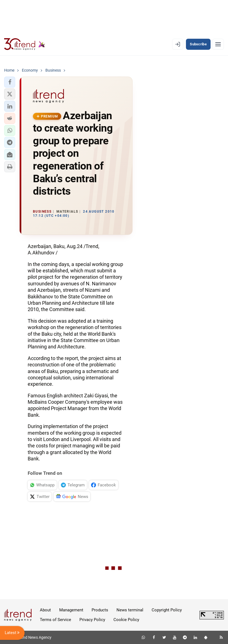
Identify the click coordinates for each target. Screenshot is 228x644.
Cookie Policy (126, 620)
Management (71, 610)
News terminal (130, 610)
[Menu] (218, 44)
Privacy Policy (92, 620)
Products (100, 610)
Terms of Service (55, 620)
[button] (10, 82)
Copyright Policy (167, 610)
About (45, 610)
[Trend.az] (25, 44)
